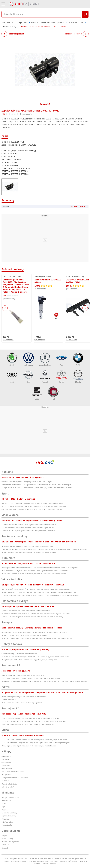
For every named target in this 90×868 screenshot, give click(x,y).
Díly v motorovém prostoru (53, 22)
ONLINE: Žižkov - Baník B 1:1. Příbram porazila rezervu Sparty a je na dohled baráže (33, 503)
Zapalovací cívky (9, 27)
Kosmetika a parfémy (9, 813)
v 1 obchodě (8, 340)
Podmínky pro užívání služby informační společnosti (22, 861)
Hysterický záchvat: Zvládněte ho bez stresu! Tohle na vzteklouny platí (27, 546)
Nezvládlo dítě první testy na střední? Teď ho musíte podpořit (24, 697)
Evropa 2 (5, 848)
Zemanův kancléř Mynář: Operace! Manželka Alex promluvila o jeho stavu (28, 531)
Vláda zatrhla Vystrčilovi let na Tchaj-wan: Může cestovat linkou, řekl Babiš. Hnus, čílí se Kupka (36, 485)
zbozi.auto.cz (7, 22)
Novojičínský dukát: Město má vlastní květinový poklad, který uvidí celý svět (29, 660)
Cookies (75, 861)
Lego (3, 807)
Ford (61, 359)
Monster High (6, 801)
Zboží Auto (5, 781)
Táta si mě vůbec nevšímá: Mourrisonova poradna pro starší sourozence (28, 724)
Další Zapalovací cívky (12, 276)
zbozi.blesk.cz (7, 769)
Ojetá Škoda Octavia (9, 784)
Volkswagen (28, 359)
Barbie (4, 804)
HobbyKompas (7, 775)
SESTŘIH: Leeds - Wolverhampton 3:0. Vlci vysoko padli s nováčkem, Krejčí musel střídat (34, 740)
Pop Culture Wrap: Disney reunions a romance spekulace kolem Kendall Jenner (31, 678)
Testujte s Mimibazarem (10, 798)
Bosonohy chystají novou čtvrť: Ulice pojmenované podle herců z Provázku (29, 525)
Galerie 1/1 (45, 104)
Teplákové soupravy (9, 816)
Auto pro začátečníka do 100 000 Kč (15, 778)
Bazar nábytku (7, 825)
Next (85, 308)
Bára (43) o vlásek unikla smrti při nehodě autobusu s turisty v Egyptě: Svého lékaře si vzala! (35, 657)
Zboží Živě (5, 759)
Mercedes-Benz (45, 359)
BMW (78, 359)
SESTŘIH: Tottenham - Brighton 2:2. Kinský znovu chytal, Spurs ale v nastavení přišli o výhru (35, 743)
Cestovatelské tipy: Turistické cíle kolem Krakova (19, 654)
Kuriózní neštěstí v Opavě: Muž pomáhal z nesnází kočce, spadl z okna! (28, 528)
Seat (37, 393)
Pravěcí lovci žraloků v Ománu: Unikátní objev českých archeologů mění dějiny (30, 718)
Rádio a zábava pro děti (10, 842)
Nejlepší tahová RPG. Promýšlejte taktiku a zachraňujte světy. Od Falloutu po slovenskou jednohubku (39, 592)
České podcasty (7, 839)
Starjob (4, 836)
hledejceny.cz (6, 756)
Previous (5, 308)
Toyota (61, 376)
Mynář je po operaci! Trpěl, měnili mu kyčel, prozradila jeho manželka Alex (29, 746)
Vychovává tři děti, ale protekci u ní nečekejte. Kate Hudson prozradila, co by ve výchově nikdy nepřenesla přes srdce (44, 549)
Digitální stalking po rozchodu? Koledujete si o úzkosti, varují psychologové (29, 552)
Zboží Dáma (6, 766)
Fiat (53, 393)
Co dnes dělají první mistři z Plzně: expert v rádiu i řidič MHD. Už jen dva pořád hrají (32, 509)
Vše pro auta (22, 22)
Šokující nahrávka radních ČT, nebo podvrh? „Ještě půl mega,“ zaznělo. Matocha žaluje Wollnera (37, 488)
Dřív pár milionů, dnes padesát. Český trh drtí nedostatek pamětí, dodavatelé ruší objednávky (36, 589)
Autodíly (34, 22)
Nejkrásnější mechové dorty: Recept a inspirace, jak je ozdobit (24, 635)
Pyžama (4, 810)
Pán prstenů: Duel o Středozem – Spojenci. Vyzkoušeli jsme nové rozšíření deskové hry (34, 721)
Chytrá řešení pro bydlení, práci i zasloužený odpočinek (22, 703)
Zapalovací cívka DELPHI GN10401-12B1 (78, 281)
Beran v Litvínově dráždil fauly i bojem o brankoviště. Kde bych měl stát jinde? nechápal (34, 506)
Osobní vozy (6, 763)
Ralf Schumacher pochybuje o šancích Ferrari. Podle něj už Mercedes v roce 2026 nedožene (35, 571)
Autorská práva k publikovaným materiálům (70, 859)
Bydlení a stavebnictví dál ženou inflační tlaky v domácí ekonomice (26, 611)
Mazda (78, 376)
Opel (28, 376)
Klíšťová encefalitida (9, 700)
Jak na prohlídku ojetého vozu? (13, 772)
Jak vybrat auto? (8, 787)
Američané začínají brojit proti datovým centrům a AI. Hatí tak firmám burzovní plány (32, 617)
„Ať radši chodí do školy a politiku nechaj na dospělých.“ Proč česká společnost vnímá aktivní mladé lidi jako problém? (45, 681)
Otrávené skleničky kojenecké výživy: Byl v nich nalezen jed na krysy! (27, 482)
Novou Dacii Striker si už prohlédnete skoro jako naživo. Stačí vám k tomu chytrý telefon (34, 574)
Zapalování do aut (75, 22)
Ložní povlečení (7, 822)
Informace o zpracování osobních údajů (57, 861)
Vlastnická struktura (49, 864)
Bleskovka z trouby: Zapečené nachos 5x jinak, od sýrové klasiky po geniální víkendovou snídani (37, 638)
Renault (45, 376)
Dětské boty (6, 819)
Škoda (12, 359)
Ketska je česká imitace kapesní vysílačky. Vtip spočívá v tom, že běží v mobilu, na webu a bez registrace (40, 595)
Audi (12, 376)
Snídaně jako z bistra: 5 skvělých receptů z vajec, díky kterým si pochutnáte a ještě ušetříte (35, 632)
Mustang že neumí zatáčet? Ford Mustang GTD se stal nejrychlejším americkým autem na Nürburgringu (40, 568)
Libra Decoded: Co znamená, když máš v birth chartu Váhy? (23, 675)
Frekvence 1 (6, 845)
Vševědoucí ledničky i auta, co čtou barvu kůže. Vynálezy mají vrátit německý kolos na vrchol (35, 614)
